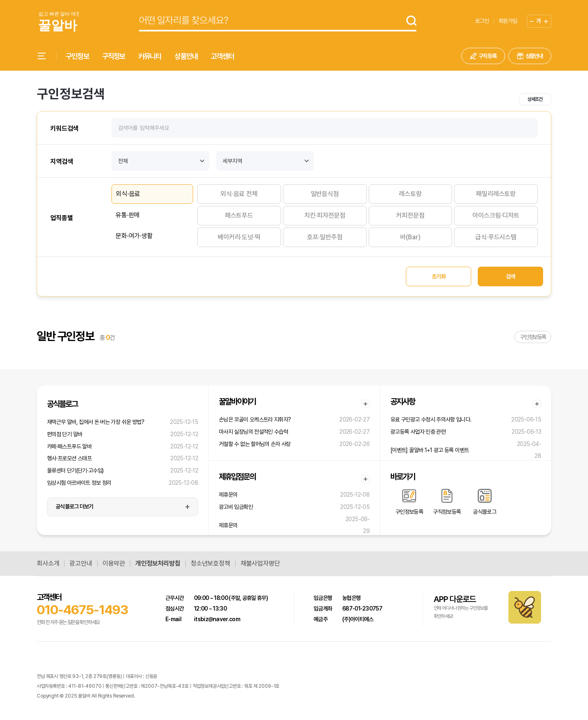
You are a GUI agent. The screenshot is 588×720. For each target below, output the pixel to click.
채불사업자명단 (260, 564)
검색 (511, 276)
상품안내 (186, 56)
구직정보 (114, 56)
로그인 (482, 21)
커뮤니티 (150, 56)
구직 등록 (488, 56)
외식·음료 (128, 194)
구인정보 (77, 56)
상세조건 (535, 99)
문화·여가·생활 (134, 236)
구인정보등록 (533, 337)
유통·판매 (128, 215)
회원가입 (508, 21)
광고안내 (81, 564)
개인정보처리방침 (158, 564)
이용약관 (114, 564)
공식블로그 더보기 (75, 506)
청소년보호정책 (210, 564)
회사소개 (48, 564)
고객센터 (222, 56)
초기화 (439, 276)
